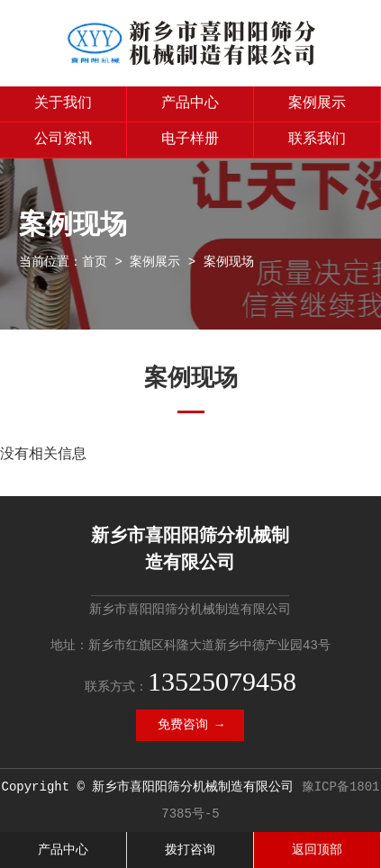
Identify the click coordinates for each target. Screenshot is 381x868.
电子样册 (190, 140)
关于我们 (63, 104)
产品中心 (190, 104)
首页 (95, 262)
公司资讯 (63, 140)
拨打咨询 (190, 850)
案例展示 (317, 104)
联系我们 (317, 140)
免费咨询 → (190, 725)
